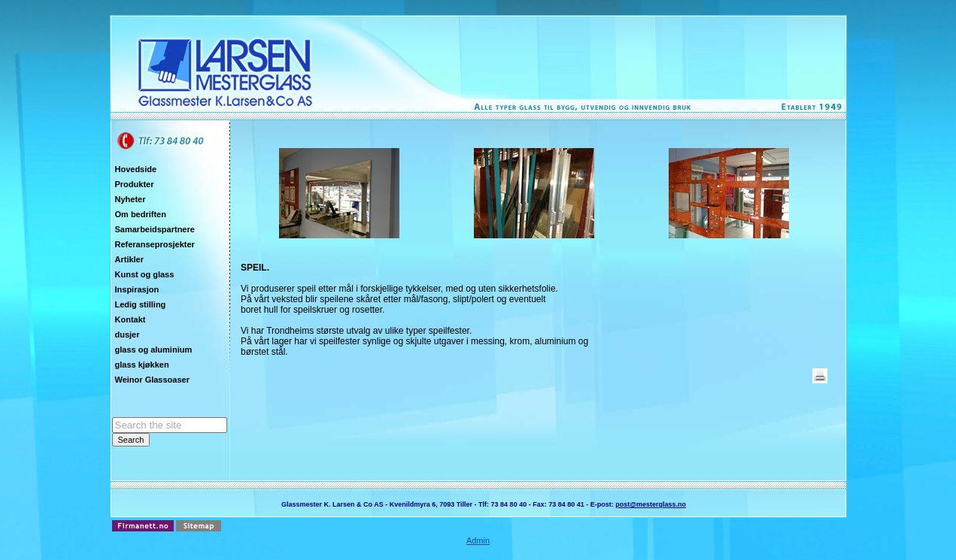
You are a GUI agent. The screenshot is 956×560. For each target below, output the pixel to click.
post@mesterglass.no (651, 504)
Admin (478, 540)
